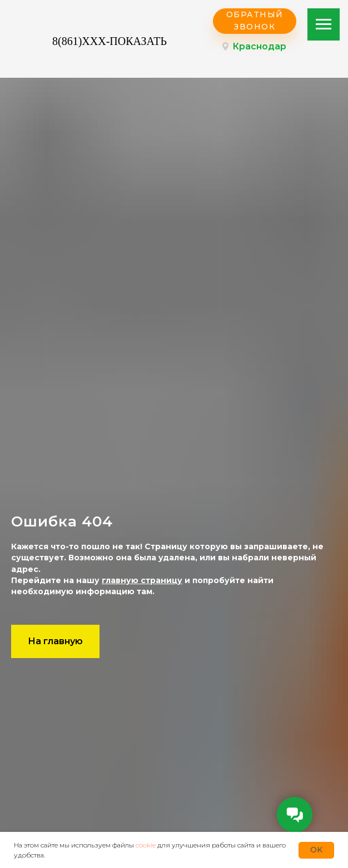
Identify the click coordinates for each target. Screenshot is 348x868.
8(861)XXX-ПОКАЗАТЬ (110, 41)
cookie (146, 845)
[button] (255, 21)
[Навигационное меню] (324, 24)
